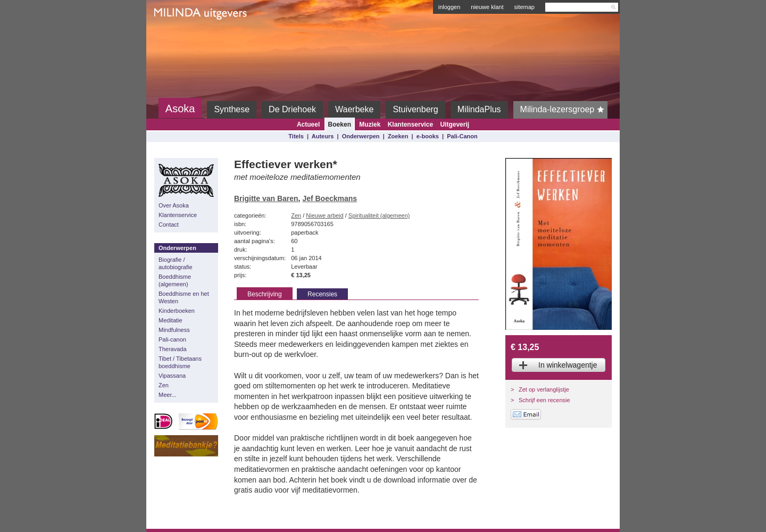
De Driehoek (292, 109)
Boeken (340, 124)
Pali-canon (172, 339)
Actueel (308, 124)
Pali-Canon (462, 136)
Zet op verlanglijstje (544, 389)
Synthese (232, 109)
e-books (428, 136)
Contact (169, 225)
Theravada (173, 349)
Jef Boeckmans (330, 198)
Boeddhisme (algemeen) (175, 280)
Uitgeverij (455, 124)
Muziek (370, 124)
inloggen (449, 7)
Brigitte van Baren (266, 198)
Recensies (322, 294)
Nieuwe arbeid (324, 215)
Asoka (180, 109)
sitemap (524, 7)
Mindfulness (174, 330)
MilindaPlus (479, 109)
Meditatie (170, 320)
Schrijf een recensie (544, 400)
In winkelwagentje (568, 365)
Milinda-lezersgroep (564, 110)
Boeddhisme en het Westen (184, 297)
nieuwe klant (487, 7)
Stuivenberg (415, 109)
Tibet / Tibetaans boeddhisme (180, 362)
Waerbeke (354, 109)
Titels (296, 136)
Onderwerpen (361, 136)
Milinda (176, 38)
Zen (164, 385)
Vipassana (172, 376)
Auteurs (323, 136)
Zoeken (398, 136)
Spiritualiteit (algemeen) (379, 215)
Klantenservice (410, 124)
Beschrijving (265, 294)
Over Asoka (174, 205)
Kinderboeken (177, 311)
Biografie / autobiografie (176, 263)
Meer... (168, 395)
